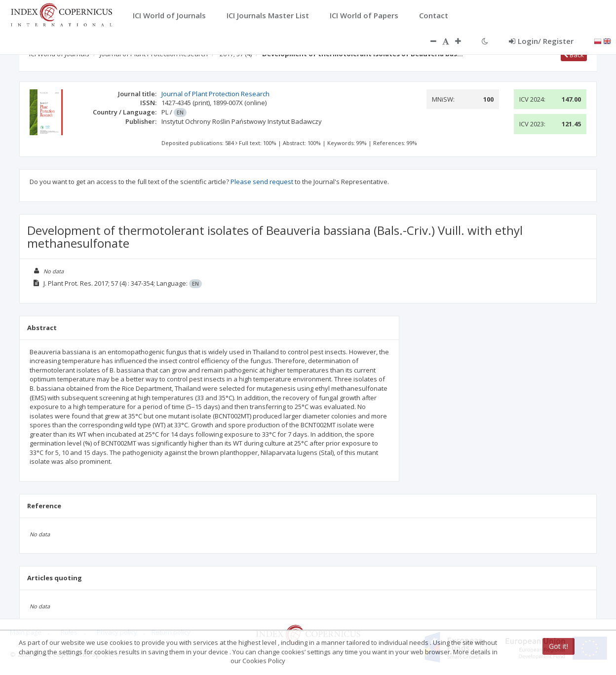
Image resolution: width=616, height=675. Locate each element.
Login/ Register (541, 41)
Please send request (262, 182)
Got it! (558, 646)
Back (574, 55)
